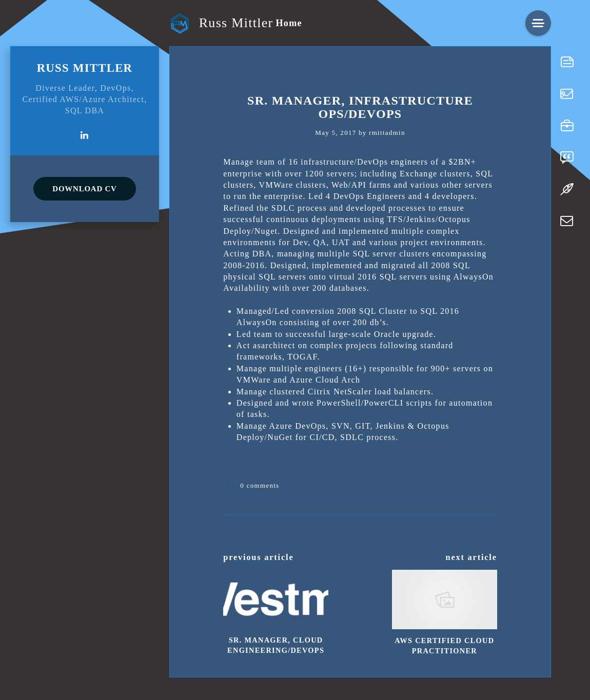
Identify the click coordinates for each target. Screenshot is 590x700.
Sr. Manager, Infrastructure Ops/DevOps (360, 107)
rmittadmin (387, 133)
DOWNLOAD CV (84, 189)
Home (289, 23)
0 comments (260, 485)
